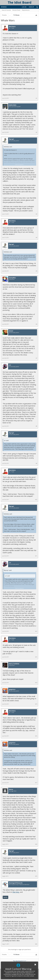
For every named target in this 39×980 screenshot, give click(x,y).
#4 (36, 238)
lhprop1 (11, 139)
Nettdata (12, 27)
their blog (16, 892)
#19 (36, 876)
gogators (12, 689)
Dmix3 (11, 331)
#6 (36, 324)
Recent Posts (16, 10)
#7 (36, 358)
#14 (36, 683)
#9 (36, 463)
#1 (36, 98)
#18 (36, 844)
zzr (10, 365)
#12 (36, 631)
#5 (36, 271)
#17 (36, 783)
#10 (36, 500)
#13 (36, 657)
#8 (36, 426)
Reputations (26, 10)
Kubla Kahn (13, 105)
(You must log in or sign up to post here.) (19, 949)
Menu (4, 7)
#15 (36, 704)
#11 (36, 556)
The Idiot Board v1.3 (19, 961)
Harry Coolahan (14, 664)
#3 (36, 214)
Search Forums (6, 10)
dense (11, 789)
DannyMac (12, 278)
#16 (36, 736)
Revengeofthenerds (16, 883)
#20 (36, 944)
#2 (36, 132)
